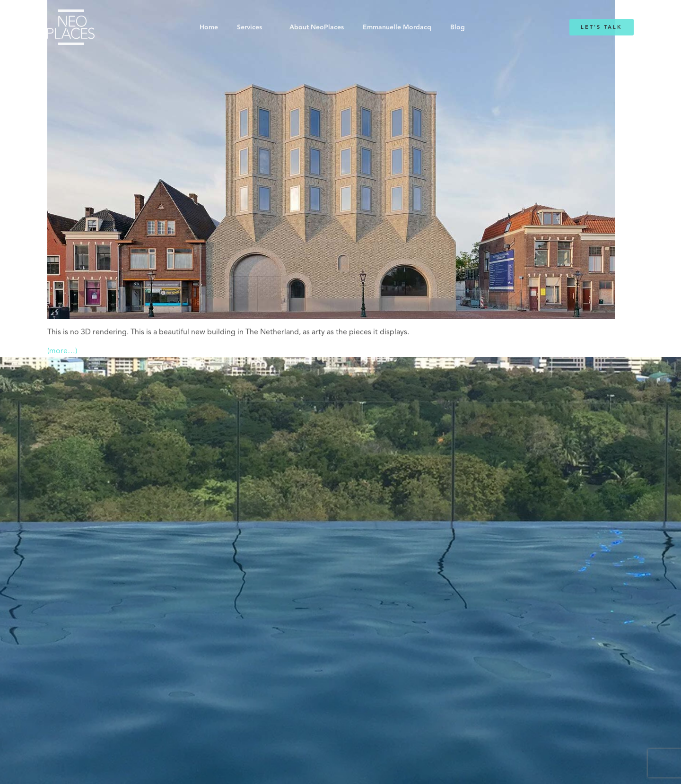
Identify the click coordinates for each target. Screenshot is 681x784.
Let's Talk (602, 27)
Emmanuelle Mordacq (397, 27)
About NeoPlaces (317, 27)
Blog (458, 27)
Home (209, 27)
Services (249, 27)
